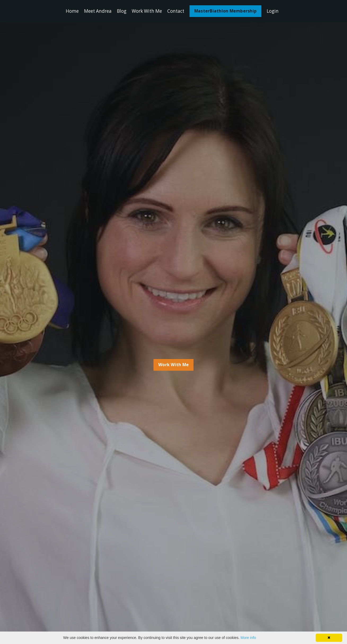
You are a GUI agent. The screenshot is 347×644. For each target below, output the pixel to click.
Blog (120, 11)
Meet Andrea (95, 11)
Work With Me (147, 11)
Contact (178, 11)
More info (248, 638)
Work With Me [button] (174, 365)
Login (276, 11)
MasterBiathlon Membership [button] (228, 11)
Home (69, 11)
